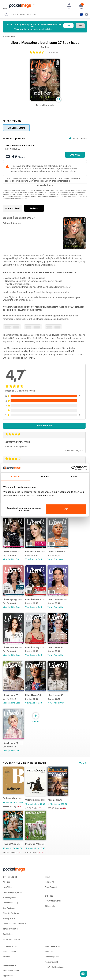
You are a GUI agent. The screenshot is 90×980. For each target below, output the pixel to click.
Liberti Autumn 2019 (57, 599)
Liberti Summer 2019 (13, 647)
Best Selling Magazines (13, 892)
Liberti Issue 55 (11, 695)
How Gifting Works (53, 901)
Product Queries (10, 951)
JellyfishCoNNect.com (54, 967)
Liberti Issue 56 (55, 647)
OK (66, 509)
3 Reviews (54, 53)
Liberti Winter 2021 (13, 552)
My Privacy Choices (11, 939)
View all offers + (45, 185)
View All (83, 763)
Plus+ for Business (11, 913)
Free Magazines (10, 898)
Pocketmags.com (52, 957)
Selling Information (11, 970)
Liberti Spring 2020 (13, 599)
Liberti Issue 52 (11, 743)
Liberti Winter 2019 (35, 599)
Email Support (51, 887)
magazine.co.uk (52, 962)
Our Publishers (9, 908)
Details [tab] (45, 477)
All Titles (7, 882)
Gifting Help (50, 906)
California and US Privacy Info (16, 924)
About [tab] (74, 477)
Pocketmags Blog (10, 903)
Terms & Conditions (11, 929)
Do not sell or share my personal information (24, 509)
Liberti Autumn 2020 (35, 552)
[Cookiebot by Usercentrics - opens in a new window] (74, 468)
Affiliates (7, 957)
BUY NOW (75, 155)
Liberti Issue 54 (33, 695)
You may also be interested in (24, 763)
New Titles (7, 887)
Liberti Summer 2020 (57, 552)
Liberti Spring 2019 (35, 647)
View (5, 559)
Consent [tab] (16, 477)
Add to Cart (14, 559)
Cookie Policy (9, 934)
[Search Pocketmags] (6, 15)
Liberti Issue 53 (55, 695)
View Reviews (44, 426)
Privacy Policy (9, 918)
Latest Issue (10, 37)
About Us (49, 951)
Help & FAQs (50, 882)
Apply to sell (8, 976)
